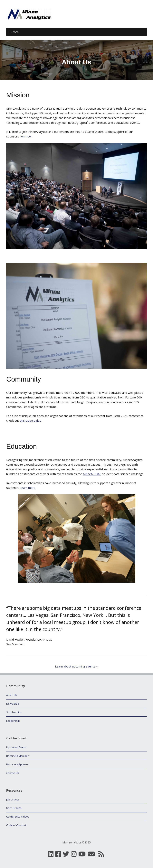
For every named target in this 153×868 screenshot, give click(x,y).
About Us (12, 695)
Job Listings (13, 799)
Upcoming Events (16, 747)
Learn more (28, 488)
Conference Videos (18, 817)
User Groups (14, 808)
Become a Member (17, 756)
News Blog (12, 704)
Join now (26, 136)
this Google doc (30, 420)
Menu (16, 32)
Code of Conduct (16, 825)
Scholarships (14, 712)
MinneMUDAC (92, 474)
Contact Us (13, 773)
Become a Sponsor (18, 764)
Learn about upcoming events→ (77, 666)
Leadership (13, 721)
